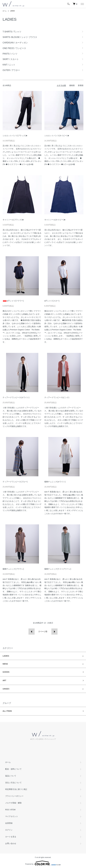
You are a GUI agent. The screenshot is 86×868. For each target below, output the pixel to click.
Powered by (43, 863)
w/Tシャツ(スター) (52, 301)
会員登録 (9, 823)
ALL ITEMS (7, 711)
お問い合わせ (11, 843)
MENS (5, 664)
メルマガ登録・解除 (13, 803)
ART (4, 680)
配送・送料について (13, 769)
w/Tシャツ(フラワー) (13, 301)
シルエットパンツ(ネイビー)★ (57, 136)
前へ (32, 632)
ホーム (5, 11)
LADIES (12, 11)
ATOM (13, 810)
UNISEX (6, 689)
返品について (11, 776)
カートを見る (11, 837)
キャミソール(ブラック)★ (13, 220)
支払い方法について (13, 783)
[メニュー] (82, 4)
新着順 (81, 85)
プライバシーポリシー (14, 796)
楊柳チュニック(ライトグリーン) (58, 569)
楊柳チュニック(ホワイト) (55, 482)
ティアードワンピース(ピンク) (57, 397)
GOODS (6, 672)
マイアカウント (12, 816)
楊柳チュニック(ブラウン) (13, 569)
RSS (7, 810)
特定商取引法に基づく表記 (16, 789)
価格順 (72, 85)
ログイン (9, 830)
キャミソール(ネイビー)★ (55, 220)
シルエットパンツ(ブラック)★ (15, 136)
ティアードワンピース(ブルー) (15, 482)
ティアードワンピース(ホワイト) (16, 397)
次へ (54, 632)
